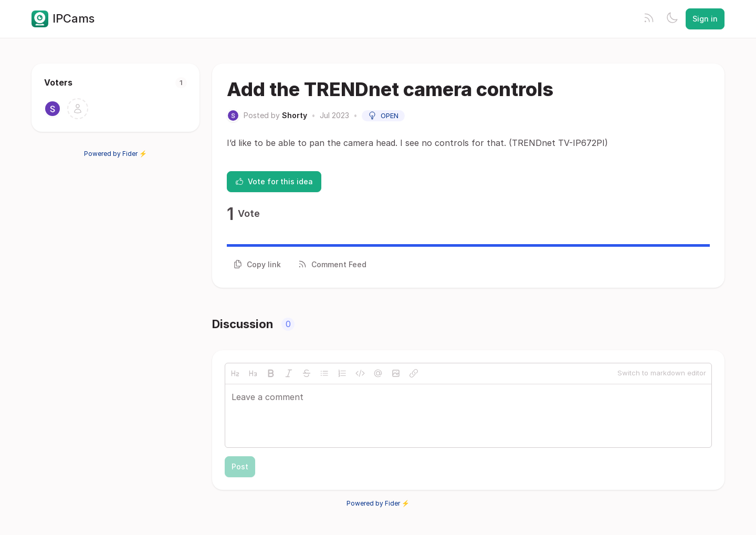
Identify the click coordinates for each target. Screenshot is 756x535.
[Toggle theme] (672, 19)
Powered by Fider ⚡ (115, 154)
